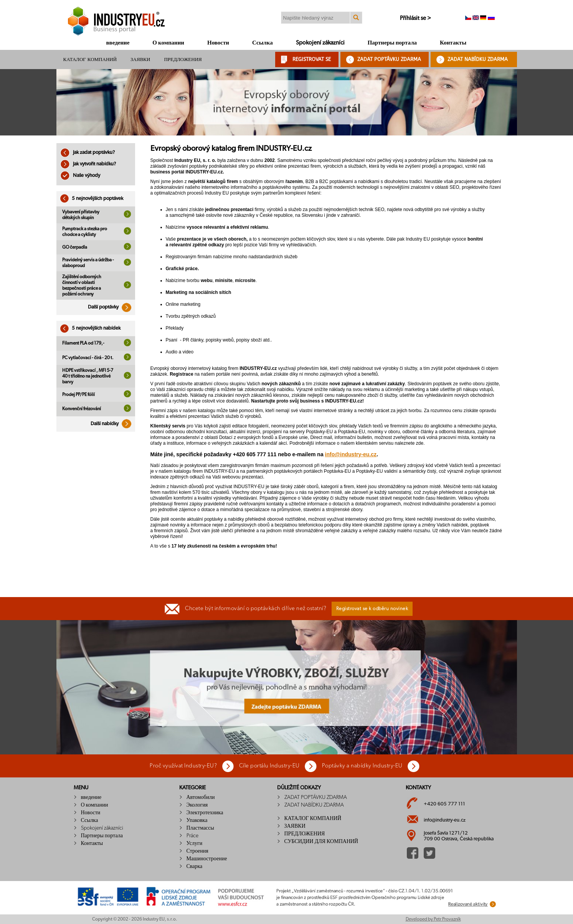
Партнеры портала (392, 43)
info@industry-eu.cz (351, 454)
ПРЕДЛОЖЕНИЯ (183, 59)
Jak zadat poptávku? (88, 153)
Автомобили (201, 797)
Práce (192, 836)
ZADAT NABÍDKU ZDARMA (478, 59)
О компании (168, 43)
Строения (197, 851)
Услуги (195, 843)
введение (118, 43)
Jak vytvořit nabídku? (88, 164)
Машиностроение (207, 859)
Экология (197, 805)
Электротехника (205, 813)
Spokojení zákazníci (320, 43)
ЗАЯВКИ (140, 59)
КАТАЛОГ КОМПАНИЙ (90, 59)
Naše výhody (80, 176)
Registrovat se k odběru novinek (372, 609)
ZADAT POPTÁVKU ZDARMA (389, 59)
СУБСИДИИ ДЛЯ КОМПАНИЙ (321, 841)
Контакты (453, 43)
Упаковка (197, 820)
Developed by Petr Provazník (433, 919)
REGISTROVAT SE (312, 59)
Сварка (195, 866)
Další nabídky (113, 424)
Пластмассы (200, 828)
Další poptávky (111, 307)
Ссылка (263, 43)
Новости (218, 43)
